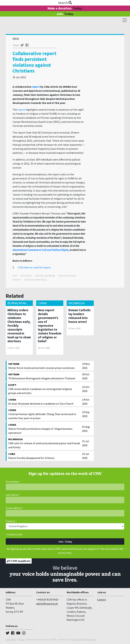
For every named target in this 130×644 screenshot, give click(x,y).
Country (11, 521)
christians (26, 275)
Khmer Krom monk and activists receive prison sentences (44, 366)
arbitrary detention (35, 280)
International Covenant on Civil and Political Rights (40, 250)
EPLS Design (90, 639)
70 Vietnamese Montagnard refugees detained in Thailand (44, 376)
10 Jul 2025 (85, 456)
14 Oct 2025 (86, 402)
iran (15, 275)
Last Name (13, 495)
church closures (67, 275)
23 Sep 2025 (86, 414)
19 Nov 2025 (86, 366)
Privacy (21, 639)
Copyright (11, 639)
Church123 (76, 639)
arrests (17, 280)
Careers (102, 599)
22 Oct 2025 (86, 389)
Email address (15, 508)
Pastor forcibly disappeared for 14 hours (44, 456)
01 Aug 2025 (86, 429)
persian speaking (45, 275)
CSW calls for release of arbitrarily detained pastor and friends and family (44, 443)
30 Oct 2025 (86, 376)
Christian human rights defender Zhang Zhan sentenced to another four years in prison (44, 414)
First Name (13, 482)
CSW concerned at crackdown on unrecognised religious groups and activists (44, 389)
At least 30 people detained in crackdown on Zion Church (44, 401)
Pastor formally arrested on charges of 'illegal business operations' (44, 429)
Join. (65, 14)
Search (65, 3)
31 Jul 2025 (85, 443)
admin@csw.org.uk (47, 604)
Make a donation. (65, 8)
